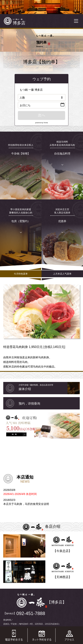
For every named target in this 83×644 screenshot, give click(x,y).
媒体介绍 (49, 387)
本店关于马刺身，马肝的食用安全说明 (26, 504)
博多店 (19, 23)
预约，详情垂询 (29, 404)
